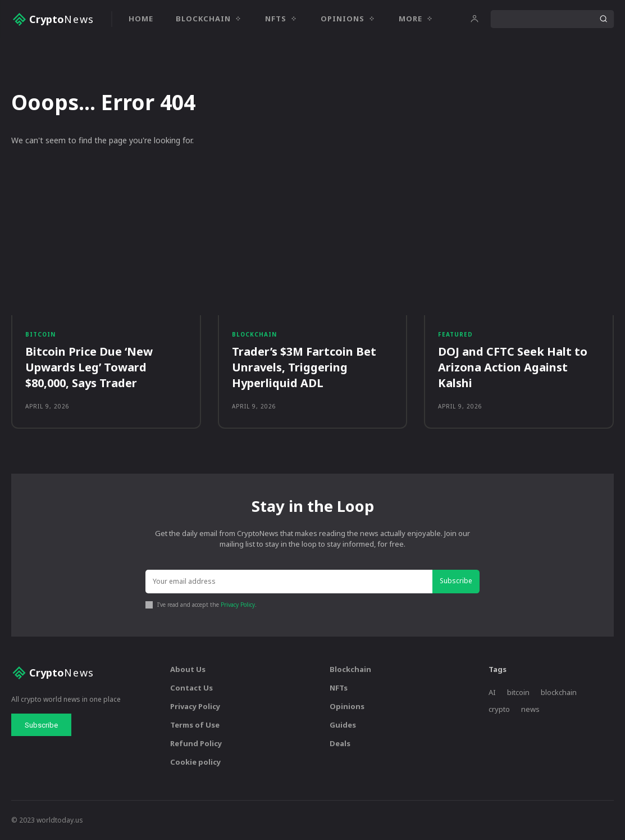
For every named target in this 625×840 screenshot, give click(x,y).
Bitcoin (40, 335)
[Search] (603, 19)
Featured (455, 335)
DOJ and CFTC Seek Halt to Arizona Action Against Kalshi (513, 368)
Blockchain (254, 335)
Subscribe (456, 582)
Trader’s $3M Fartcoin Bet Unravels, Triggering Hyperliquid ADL (304, 368)
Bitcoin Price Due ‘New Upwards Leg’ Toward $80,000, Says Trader (89, 368)
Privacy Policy (238, 605)
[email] (289, 582)
